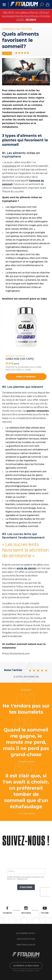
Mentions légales (26, 945)
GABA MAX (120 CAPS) (20, 359)
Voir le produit (26, 377)
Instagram (26, 910)
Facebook (7, 910)
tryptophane (9, 166)
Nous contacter (26, 939)
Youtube (45, 910)
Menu (4, 5)
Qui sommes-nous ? (26, 933)
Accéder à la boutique (26, 966)
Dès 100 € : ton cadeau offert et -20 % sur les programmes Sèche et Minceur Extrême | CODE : (26, 16)
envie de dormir (26, 568)
